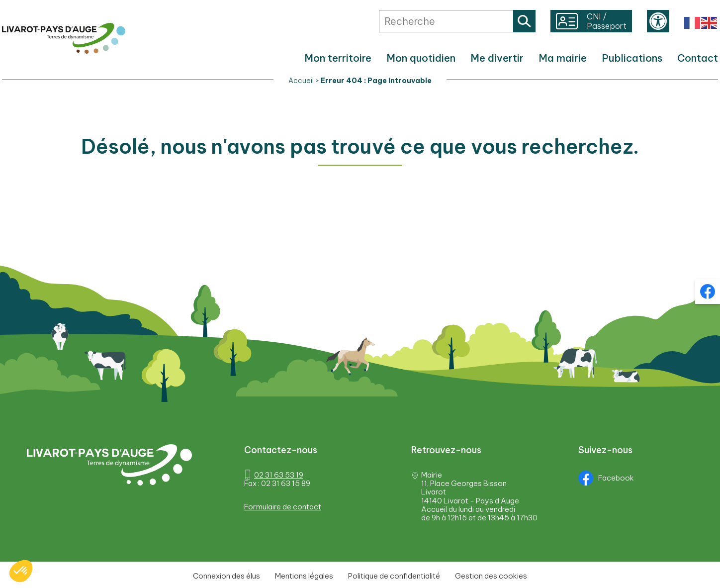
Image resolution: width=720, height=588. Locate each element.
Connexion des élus (226, 576)
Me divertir (497, 58)
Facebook (606, 478)
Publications (632, 58)
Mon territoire (338, 58)
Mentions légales (304, 576)
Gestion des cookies (491, 576)
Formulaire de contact (283, 507)
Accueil (301, 81)
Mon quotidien (421, 58)
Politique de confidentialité (394, 576)
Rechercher (524, 21)
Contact (698, 58)
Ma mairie (563, 58)
